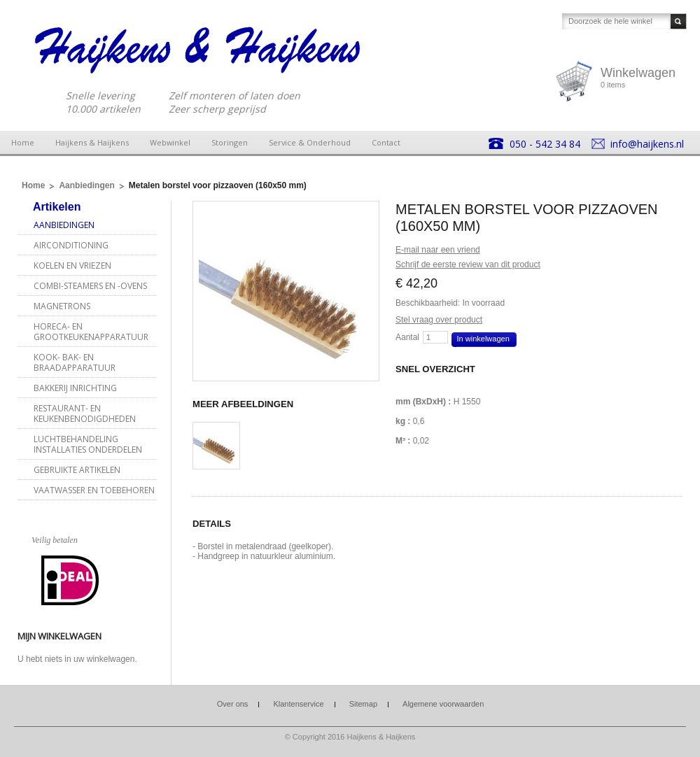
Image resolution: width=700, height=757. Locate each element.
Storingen (230, 142)
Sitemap (363, 704)
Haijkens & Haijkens (92, 142)
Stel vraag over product (439, 320)
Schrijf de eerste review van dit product (468, 264)
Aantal (407, 337)
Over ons (233, 704)
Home (23, 142)
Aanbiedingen (86, 185)
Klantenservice (298, 704)
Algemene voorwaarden (443, 704)
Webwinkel (170, 142)
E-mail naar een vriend (438, 250)
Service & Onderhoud (310, 142)
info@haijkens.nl (647, 144)
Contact (386, 142)
